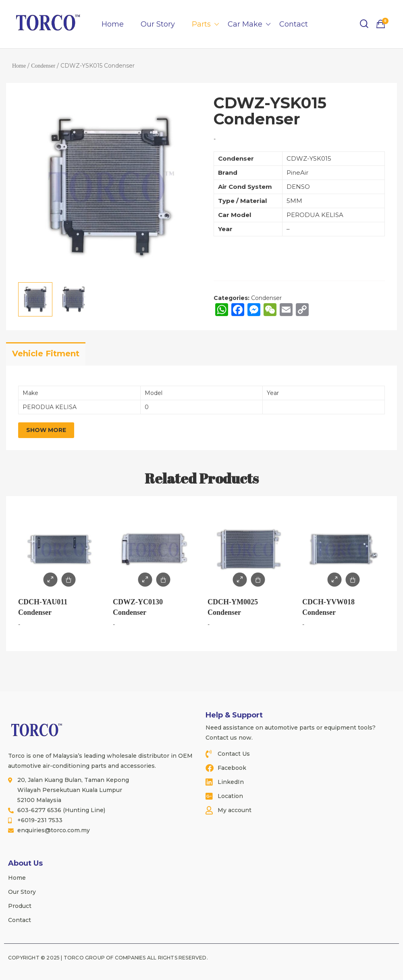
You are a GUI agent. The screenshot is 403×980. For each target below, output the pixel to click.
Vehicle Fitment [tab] (46, 354)
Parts (201, 24)
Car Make (245, 24)
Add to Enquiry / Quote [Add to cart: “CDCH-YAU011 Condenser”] (69, 580)
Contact (294, 24)
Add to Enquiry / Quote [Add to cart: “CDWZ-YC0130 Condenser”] (163, 580)
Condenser (43, 66)
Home (113, 24)
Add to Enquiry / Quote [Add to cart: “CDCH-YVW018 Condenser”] (353, 580)
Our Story (158, 24)
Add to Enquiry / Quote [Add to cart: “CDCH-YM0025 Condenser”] (258, 580)
